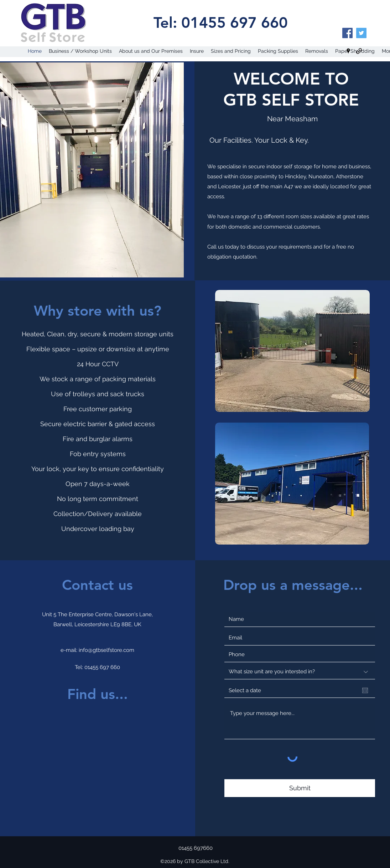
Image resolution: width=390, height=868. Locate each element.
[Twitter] (361, 33)
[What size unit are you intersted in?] (300, 672)
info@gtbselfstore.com (106, 650)
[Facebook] (347, 33)
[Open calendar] (365, 690)
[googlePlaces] (348, 51)
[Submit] (300, 788)
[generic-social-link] (359, 51)
